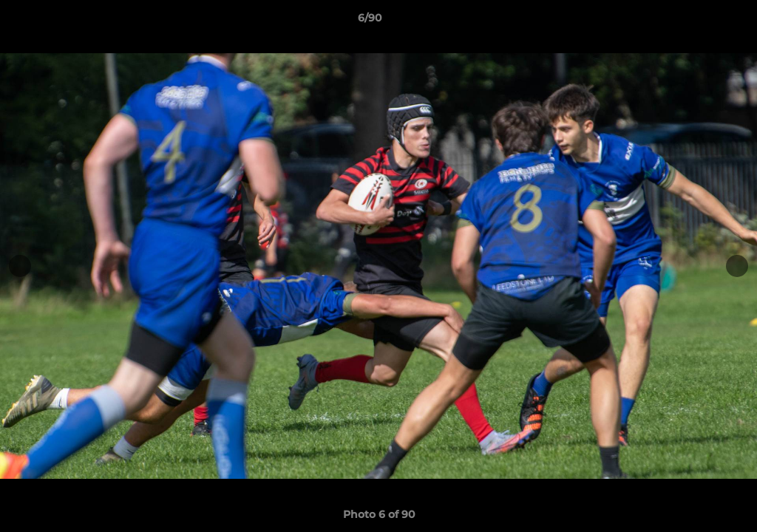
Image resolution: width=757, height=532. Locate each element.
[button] (695, 21)
